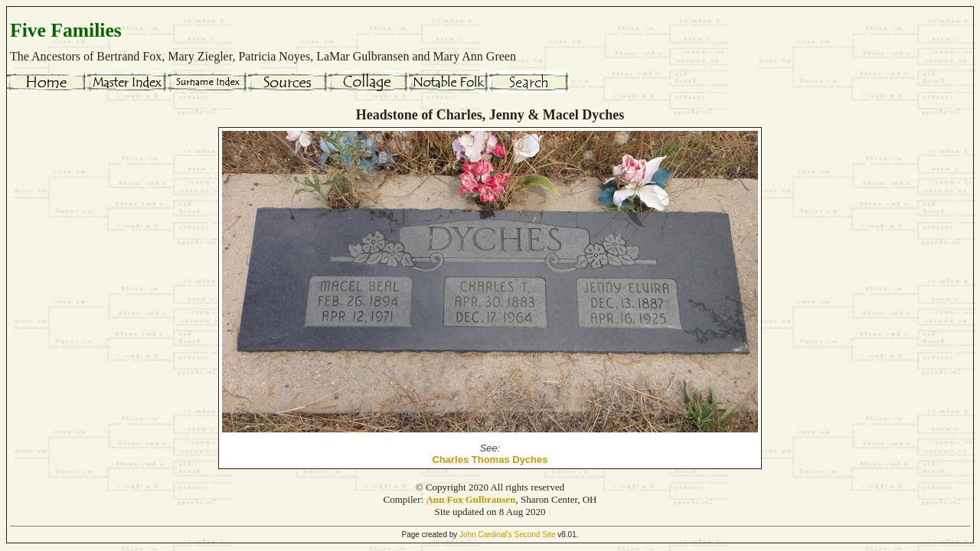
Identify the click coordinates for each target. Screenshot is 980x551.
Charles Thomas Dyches (490, 460)
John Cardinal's (486, 535)
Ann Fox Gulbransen (470, 499)
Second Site (535, 535)
